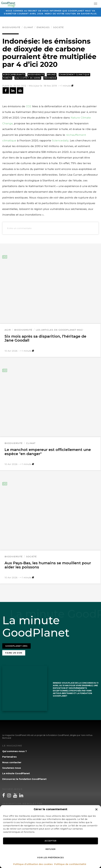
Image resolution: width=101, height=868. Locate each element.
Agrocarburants (14, 75)
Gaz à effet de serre (28, 78)
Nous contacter (12, 762)
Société (58, 27)
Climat (28, 27)
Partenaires (9, 757)
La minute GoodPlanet (16, 773)
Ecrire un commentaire (19, 228)
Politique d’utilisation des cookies (33, 864)
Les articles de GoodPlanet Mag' (60, 330)
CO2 (29, 106)
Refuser (51, 849)
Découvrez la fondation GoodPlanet (24, 779)
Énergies (43, 27)
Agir (8, 330)
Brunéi (52, 75)
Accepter (51, 841)
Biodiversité (11, 27)
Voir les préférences (50, 858)
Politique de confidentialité (70, 864)
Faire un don (14, 653)
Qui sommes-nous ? (15, 751)
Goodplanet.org (16, 646)
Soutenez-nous (12, 768)
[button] (96, 809)
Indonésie (50, 78)
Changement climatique (74, 75)
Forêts (7, 78)
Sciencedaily (60, 140)
